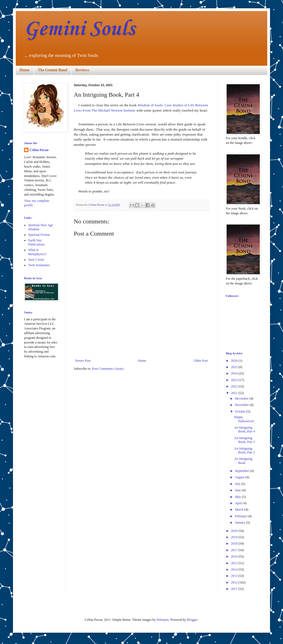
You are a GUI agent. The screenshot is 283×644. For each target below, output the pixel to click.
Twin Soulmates (39, 265)
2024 (235, 373)
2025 (235, 367)
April (239, 503)
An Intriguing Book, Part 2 (244, 450)
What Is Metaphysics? (37, 252)
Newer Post (83, 361)
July (238, 484)
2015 (235, 563)
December (242, 398)
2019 (235, 537)
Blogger (192, 620)
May (238, 497)
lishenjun (163, 620)
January (240, 522)
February (241, 516)
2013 (235, 576)
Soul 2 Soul (36, 260)
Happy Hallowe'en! (244, 419)
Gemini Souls (79, 29)
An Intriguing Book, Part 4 (244, 429)
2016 (235, 556)
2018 (235, 543)
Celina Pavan (39, 150)
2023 (235, 380)
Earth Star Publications (36, 242)
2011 (235, 589)
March (240, 510)
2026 (235, 361)
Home (25, 70)
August (240, 477)
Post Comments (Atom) (108, 369)
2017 (235, 550)
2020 (235, 531)
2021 (235, 393)
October (241, 411)
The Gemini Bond (53, 70)
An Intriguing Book (243, 461)
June (238, 490)
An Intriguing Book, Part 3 (244, 440)
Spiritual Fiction (39, 235)
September (242, 471)
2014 (235, 569)
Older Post (201, 361)
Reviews (82, 70)
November (242, 405)
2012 (235, 582)
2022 (235, 386)
